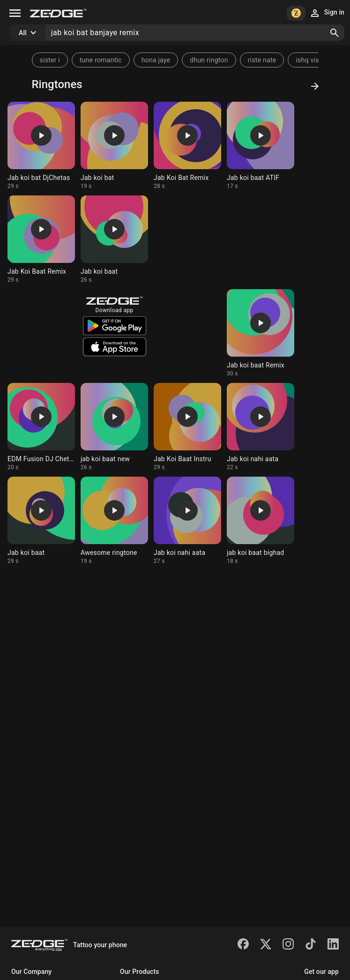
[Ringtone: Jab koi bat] (114, 146)
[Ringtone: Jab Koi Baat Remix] (41, 239)
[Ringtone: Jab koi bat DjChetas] (41, 146)
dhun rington (209, 60)
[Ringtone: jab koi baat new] (114, 427)
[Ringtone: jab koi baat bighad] (261, 521)
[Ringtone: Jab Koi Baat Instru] (187, 427)
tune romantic (101, 60)
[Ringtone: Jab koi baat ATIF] (261, 146)
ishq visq (309, 60)
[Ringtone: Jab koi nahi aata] (261, 427)
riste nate (262, 60)
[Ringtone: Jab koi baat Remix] (261, 333)
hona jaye (156, 60)
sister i (50, 60)
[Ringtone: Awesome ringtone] (114, 521)
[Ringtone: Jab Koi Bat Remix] (187, 146)
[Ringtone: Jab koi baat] (114, 239)
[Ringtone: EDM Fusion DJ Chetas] (41, 427)
